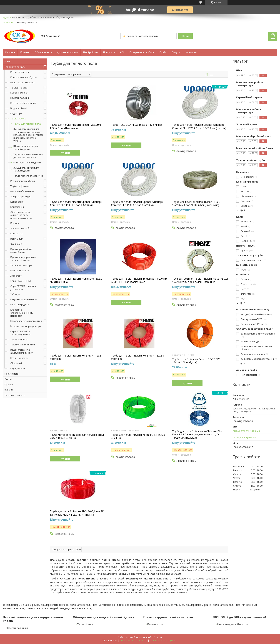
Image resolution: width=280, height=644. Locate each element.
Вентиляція (17, 239)
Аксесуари (16, 276)
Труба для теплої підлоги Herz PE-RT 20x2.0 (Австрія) (137, 357)
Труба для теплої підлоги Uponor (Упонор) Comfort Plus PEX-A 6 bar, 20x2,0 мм (76, 203)
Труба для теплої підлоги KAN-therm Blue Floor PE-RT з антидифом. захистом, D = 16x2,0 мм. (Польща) (197, 434)
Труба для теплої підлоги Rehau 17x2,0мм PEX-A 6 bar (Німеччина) (75, 126)
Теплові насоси (19, 88)
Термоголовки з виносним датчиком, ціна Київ (28, 156)
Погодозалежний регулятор (26, 321)
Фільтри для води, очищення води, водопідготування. (21, 215)
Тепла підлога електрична (28, 176)
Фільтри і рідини (20, 304)
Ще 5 (242, 364)
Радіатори (16, 113)
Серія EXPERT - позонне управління (23, 288)
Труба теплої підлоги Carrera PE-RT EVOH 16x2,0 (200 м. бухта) (197, 361)
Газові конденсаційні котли (233, 624)
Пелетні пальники (18, 628)
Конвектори (17, 202)
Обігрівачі (16, 363)
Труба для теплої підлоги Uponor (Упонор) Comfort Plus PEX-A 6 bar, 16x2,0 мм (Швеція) (199, 126)
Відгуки (176, 52)
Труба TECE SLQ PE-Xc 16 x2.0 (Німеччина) (137, 125)
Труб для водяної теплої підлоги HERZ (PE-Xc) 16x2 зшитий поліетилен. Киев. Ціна (200, 280)
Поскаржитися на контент (134, 641)
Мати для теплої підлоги (27, 163)
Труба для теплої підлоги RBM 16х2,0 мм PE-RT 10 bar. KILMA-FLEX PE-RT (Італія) (77, 513)
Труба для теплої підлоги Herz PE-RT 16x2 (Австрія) (75, 357)
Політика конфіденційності (164, 641)
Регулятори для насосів (24, 299)
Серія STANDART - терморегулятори (20, 333)
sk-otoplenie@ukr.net (244, 438)
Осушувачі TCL (19, 368)
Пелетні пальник (20, 98)
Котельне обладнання (23, 103)
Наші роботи (90, 52)
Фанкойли (16, 244)
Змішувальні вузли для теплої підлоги (26, 169)
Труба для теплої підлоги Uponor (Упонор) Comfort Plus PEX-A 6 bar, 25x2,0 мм (137, 203)
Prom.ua (158, 637)
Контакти (191, 52)
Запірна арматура (21, 196)
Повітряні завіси (20, 271)
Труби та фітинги (20, 186)
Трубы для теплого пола (27, 124)
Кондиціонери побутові (24, 77)
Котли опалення (20, 72)
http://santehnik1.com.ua (246, 431)
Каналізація (17, 207)
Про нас (25, 52)
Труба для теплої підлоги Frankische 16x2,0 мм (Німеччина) (76, 280)
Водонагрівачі (18, 108)
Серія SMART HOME (21, 281)
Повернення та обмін (142, 52)
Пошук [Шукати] (186, 36)
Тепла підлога (18, 119)
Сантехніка (17, 233)
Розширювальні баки (23, 181)
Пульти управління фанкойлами (21, 251)
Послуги (108, 52)
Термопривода (19, 340)
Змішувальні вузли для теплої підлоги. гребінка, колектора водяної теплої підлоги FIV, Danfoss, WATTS (28, 135)
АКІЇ (122, 52)
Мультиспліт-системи (22, 82)
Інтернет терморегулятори (26, 326)
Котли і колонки (19, 358)
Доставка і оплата (67, 52)
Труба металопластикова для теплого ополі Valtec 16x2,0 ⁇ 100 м (77, 436)
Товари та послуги (15, 67)
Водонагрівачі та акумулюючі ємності (22, 351)
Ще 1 (242, 210)
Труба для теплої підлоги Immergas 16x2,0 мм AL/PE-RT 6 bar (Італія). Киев (139, 280)
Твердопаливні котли (23, 345)
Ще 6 (242, 303)
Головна (10, 52)
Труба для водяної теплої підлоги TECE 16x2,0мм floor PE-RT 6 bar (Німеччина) (196, 203)
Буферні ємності (19, 93)
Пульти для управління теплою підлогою (23, 259)
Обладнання (42, 52)
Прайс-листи (12, 374)
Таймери (15, 294)
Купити (65, 153)
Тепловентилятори (21, 265)
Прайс (163, 52)
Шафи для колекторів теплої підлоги (26, 148)
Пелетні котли (155, 624)
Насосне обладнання (22, 191)
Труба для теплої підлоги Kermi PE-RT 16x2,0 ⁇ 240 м (138, 436)
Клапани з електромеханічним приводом (22, 313)
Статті (8, 379)
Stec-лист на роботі (21, 228)
